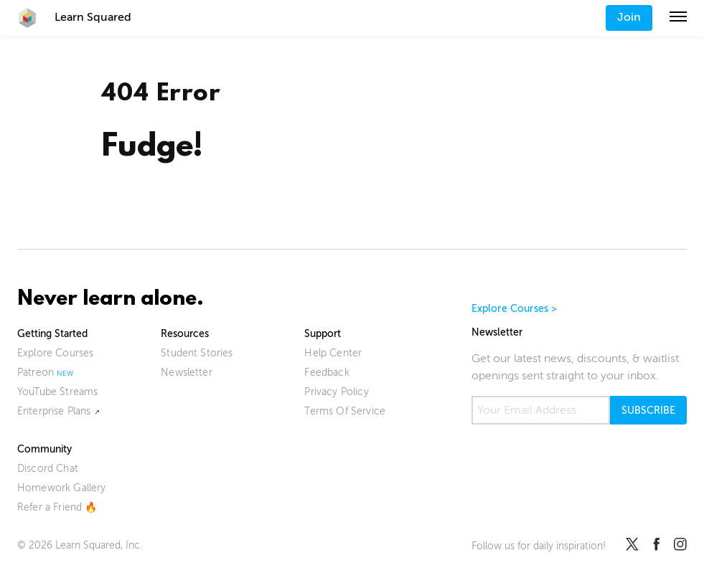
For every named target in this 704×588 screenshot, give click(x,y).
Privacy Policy (336, 392)
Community (44, 449)
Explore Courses (55, 353)
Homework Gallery (62, 488)
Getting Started (52, 334)
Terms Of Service (345, 411)
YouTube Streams (57, 392)
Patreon (36, 373)
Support (323, 334)
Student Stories (197, 353)
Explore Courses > (515, 309)
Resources (185, 334)
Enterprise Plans (54, 411)
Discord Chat (48, 469)
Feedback (327, 373)
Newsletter (187, 373)
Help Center (333, 353)
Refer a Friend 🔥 (57, 507)
